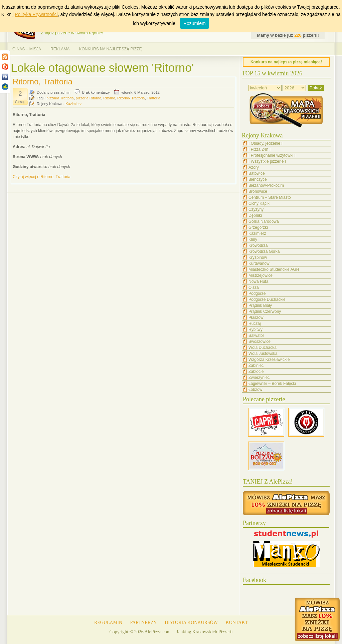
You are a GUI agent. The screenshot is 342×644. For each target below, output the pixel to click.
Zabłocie (256, 372)
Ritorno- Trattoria (131, 98)
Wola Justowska (263, 354)
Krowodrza (258, 245)
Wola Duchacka (263, 348)
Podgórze (257, 293)
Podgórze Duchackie (267, 299)
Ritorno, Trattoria (43, 82)
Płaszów (256, 317)
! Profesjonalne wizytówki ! (272, 155)
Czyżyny (256, 209)
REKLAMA (60, 49)
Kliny (253, 239)
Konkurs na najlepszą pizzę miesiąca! (286, 62)
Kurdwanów (259, 263)
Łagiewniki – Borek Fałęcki (272, 384)
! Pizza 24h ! (260, 149)
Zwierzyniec (259, 378)
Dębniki (255, 215)
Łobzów (255, 390)
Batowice (257, 173)
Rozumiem (195, 23)
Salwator (256, 336)
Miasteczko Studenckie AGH (274, 269)
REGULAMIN (108, 622)
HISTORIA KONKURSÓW (191, 622)
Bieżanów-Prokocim (266, 185)
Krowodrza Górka (264, 251)
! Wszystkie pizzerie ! (267, 161)
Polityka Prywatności (36, 14)
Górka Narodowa (264, 221)
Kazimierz (73, 104)
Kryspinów (258, 257)
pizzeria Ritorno (89, 98)
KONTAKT (237, 622)
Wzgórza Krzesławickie (269, 360)
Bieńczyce (258, 179)
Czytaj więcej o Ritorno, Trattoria (42, 177)
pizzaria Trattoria (60, 98)
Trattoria (153, 98)
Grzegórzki (258, 227)
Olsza (254, 287)
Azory (254, 167)
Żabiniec (256, 366)
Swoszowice (260, 342)
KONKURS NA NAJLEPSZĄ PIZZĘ (110, 49)
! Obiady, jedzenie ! (266, 143)
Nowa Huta (258, 281)
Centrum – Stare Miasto (270, 197)
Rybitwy (255, 330)
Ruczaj (255, 324)
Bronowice (258, 191)
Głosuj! (20, 102)
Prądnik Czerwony (265, 311)
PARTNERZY (143, 622)
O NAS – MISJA (27, 49)
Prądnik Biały (260, 305)
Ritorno (109, 98)
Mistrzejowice (261, 275)
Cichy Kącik (259, 203)
